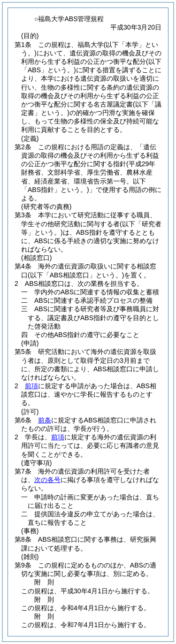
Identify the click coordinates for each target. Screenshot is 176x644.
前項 (31, 386)
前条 (45, 420)
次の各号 (47, 480)
